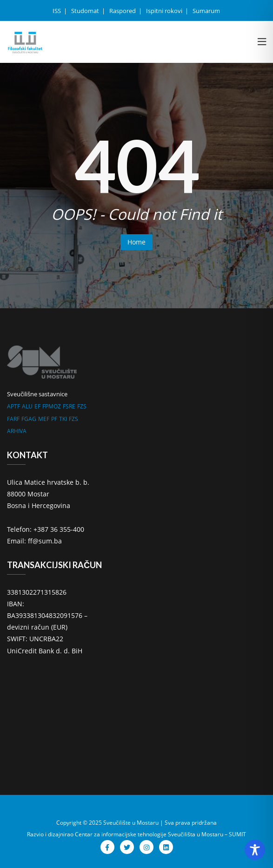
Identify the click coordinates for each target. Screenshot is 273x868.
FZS (82, 406)
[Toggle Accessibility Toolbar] (255, 850)
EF (37, 406)
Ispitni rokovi (165, 11)
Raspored (123, 11)
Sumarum (206, 11)
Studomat (86, 11)
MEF (44, 419)
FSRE (69, 406)
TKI (63, 419)
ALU (27, 406)
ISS (57, 11)
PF (54, 419)
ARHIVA (17, 431)
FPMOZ (52, 406)
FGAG (29, 419)
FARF (13, 419)
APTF (13, 406)
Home (136, 242)
